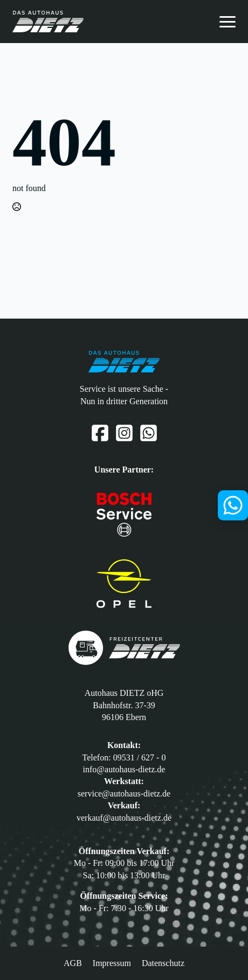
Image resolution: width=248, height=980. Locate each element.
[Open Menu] (228, 22)
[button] (15, 965)
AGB (73, 963)
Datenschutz (163, 963)
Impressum (112, 963)
